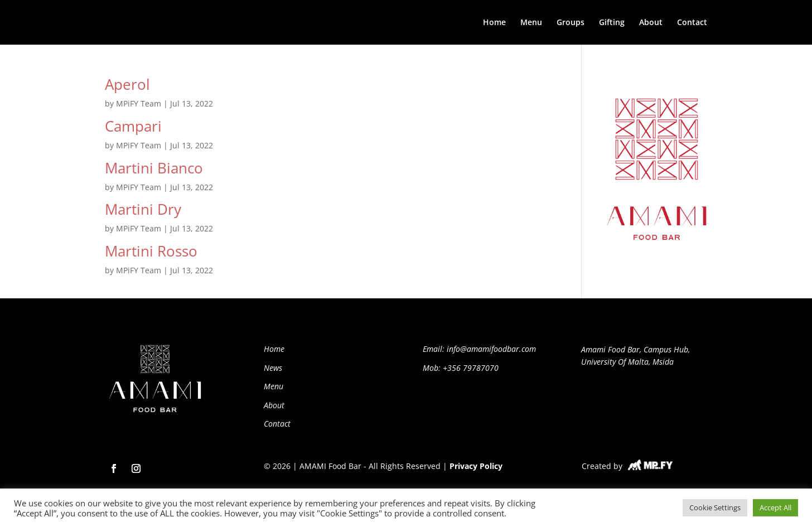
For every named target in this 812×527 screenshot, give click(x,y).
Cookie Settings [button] (715, 507)
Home (494, 23)
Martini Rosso (151, 251)
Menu (531, 23)
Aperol (127, 84)
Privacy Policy (476, 466)
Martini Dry (143, 209)
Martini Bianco (154, 168)
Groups (571, 23)
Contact (692, 23)
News (273, 368)
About (651, 23)
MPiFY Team (139, 103)
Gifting (612, 23)
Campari (133, 126)
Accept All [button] (775, 507)
